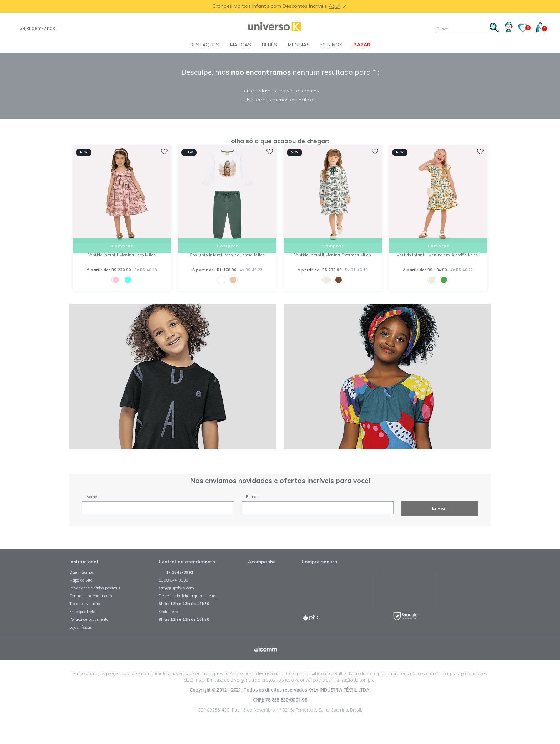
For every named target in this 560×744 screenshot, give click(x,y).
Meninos (331, 45)
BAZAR (362, 45)
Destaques (204, 45)
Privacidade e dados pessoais (95, 603)
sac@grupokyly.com (176, 603)
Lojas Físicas (81, 642)
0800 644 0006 (173, 595)
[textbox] (461, 29)
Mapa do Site (81, 595)
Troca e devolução (84, 618)
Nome (92, 511)
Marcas (241, 45)
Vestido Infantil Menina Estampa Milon (333, 262)
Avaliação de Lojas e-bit (471, 590)
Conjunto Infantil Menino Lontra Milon (227, 262)
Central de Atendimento (91, 610)
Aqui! (334, 6)
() (542, 29)
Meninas (299, 45)
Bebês (269, 45)
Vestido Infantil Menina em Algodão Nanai (438, 262)
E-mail (252, 511)
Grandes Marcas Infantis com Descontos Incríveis (270, 6)
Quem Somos (82, 587)
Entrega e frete (82, 626)
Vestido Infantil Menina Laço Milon (122, 262)
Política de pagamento (89, 634)
